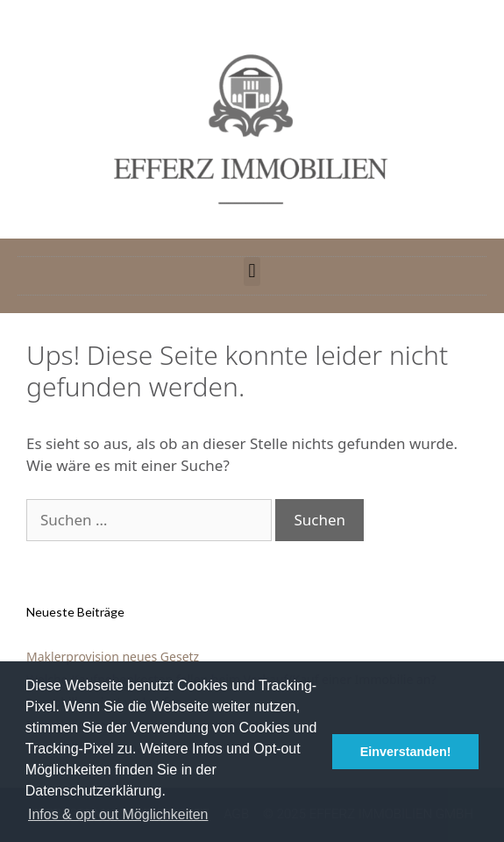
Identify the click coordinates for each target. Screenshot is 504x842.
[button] (252, 271)
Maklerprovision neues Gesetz (113, 656)
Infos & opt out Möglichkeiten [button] (118, 814)
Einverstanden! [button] (406, 752)
